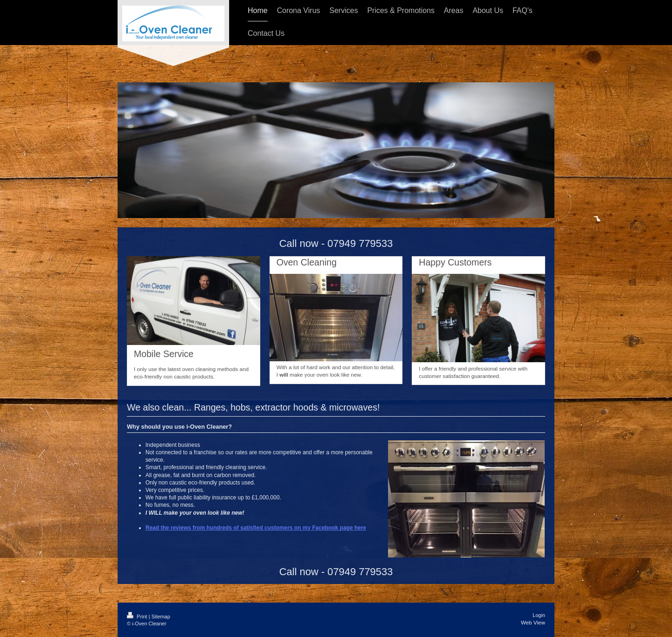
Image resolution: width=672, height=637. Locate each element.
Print (138, 617)
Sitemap (161, 617)
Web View (533, 622)
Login (539, 615)
